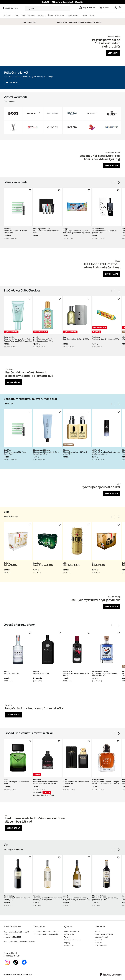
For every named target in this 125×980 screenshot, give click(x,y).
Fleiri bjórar (9, 517)
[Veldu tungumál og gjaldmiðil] (105, 8)
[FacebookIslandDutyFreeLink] (25, 965)
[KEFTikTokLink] (16, 965)
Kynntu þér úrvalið (12, 850)
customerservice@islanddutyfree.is (23, 942)
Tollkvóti (67, 937)
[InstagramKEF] (8, 965)
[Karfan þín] (120, 8)
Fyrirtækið (98, 940)
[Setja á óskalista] (30, 190)
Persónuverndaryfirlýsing (104, 934)
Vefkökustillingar (101, 945)
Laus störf (98, 943)
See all (7, 404)
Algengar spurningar (72, 932)
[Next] (119, 183)
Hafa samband (69, 945)
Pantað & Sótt (69, 934)
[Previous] (112, 183)
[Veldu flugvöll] (87, 8)
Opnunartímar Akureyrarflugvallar (46, 934)
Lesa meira (113, 53)
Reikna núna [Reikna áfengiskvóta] (12, 82)
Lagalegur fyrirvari (101, 937)
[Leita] (47, 8)
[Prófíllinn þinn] (115, 8)
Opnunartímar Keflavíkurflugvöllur (46, 932)
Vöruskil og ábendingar (72, 940)
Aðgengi (67, 943)
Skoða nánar (112, 166)
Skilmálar (98, 932)
